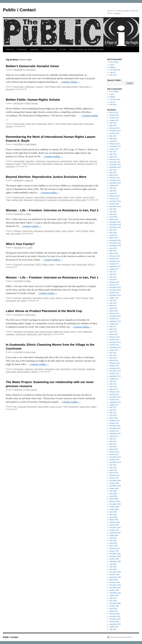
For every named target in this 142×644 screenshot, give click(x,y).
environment (74, 407)
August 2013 (114, 379)
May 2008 (113, 514)
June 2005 (113, 569)
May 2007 (113, 541)
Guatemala (90, 369)
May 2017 (113, 277)
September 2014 (115, 347)
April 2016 (113, 308)
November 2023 (115, 146)
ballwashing (88, 332)
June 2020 (113, 212)
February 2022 (115, 178)
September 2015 (115, 321)
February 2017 (115, 282)
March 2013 (114, 389)
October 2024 (114, 133)
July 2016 (113, 300)
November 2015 (115, 316)
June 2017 (113, 274)
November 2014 (115, 342)
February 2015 (115, 337)
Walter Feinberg (32, 103)
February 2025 (115, 128)
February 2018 (115, 256)
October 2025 (114, 118)
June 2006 (113, 567)
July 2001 (113, 629)
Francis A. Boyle (35, 164)
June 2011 (113, 441)
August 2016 (114, 298)
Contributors (22, 49)
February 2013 (115, 392)
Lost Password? (115, 70)
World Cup (47, 334)
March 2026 (114, 112)
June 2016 (113, 303)
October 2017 (114, 264)
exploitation (10, 334)
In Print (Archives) (49, 49)
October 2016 (114, 293)
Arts (15, 407)
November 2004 (115, 572)
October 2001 (114, 622)
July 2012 (113, 407)
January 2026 (114, 115)
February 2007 (115, 548)
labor (37, 332)
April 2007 (113, 543)
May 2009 (113, 494)
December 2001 (115, 616)
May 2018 (113, 251)
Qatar (40, 334)
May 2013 (113, 384)
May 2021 (113, 191)
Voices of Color (56, 407)
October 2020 (114, 204)
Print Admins (114, 62)
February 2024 (115, 144)
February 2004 (115, 582)
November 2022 (115, 165)
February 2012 (115, 420)
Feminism (29, 197)
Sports (73, 332)
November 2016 (115, 290)
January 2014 (114, 366)
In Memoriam (30, 87)
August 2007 (114, 535)
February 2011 (115, 452)
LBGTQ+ (91, 265)
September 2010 (115, 462)
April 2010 (113, 470)
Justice (76, 161)
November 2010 (115, 457)
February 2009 (115, 501)
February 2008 (115, 522)
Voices (72, 197)
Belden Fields (56, 87)
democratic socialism (70, 87)
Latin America (65, 369)
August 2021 (114, 186)
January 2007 (114, 551)
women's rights (80, 200)
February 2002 (115, 614)
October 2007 (114, 530)
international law (70, 164)
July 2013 (113, 381)
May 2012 (113, 413)
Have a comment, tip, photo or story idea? (87, 49)
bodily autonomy (40, 200)
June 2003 (113, 598)
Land (57, 369)
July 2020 (113, 209)
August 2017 (114, 269)
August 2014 (114, 350)
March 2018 (114, 253)
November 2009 (115, 481)
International (39, 231)
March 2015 (114, 334)
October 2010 (114, 460)
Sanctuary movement (86, 164)
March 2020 (114, 219)
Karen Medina (31, 144)
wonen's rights (88, 197)
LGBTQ (38, 265)
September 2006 (115, 561)
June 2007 (113, 538)
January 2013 (114, 394)
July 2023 (113, 152)
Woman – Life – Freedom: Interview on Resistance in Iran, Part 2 (52, 210)
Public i (28, 214)
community (66, 265)
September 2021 (115, 183)
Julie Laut (29, 180)
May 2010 (113, 467)
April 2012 (113, 415)
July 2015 (113, 326)
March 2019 (114, 238)
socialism (39, 87)
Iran (13, 234)
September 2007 (115, 533)
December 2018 (115, 240)
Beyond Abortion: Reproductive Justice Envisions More (46, 177)
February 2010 (115, 475)
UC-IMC (63, 49)
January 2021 (114, 199)
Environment (32, 407)
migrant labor (32, 334)
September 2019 (115, 227)
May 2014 (113, 358)
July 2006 (113, 564)
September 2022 (115, 167)
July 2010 (113, 465)
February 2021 (115, 196)
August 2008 (114, 509)
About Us (10, 49)
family (73, 265)
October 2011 (114, 431)
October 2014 (114, 345)
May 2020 (113, 214)
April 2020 (113, 217)
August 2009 (114, 488)
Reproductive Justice (54, 197)
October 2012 (114, 400)
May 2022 (113, 172)
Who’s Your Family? (20, 244)
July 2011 (113, 439)
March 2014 (114, 360)
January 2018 (114, 259)
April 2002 (113, 608)
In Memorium (40, 161)
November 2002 (115, 603)
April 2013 (113, 387)
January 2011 (114, 454)
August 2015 (114, 324)
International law (53, 161)
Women (79, 197)
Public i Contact (19, 10)
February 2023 (115, 159)
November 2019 (115, 225)
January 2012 (114, 423)
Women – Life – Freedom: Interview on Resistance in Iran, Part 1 (52, 277)
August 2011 (114, 436)
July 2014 (113, 353)
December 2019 (115, 222)
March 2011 (114, 449)
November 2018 (115, 243)
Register (112, 67)
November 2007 (115, 528)
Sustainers (34, 49)
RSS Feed (113, 75)
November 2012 (115, 397)
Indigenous (29, 369)
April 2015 (113, 332)
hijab (91, 298)
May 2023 (113, 154)
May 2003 (113, 601)
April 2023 (113, 157)
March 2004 (114, 580)
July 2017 (113, 272)
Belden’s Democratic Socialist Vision (32, 66)
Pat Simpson (31, 70)
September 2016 (115, 295)
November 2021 (115, 180)
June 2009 (113, 491)
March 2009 (114, 499)
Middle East (84, 161)
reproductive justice (66, 200)
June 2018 (113, 248)
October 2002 (114, 606)
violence (34, 372)
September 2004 (115, 577)
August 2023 (114, 149)
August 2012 (114, 405)
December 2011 (115, 426)
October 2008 (114, 507)
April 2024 (113, 141)
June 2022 (113, 170)
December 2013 (115, 368)
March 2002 (114, 611)
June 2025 (113, 123)
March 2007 (114, 546)
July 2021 (113, 188)
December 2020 (115, 201)
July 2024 (113, 136)
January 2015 (114, 340)
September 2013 (115, 376)
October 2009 (114, 483)
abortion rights (19, 197)
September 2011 (115, 434)
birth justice (28, 200)
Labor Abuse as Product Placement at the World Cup (44, 311)
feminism (85, 231)
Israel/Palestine (66, 161)
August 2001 (114, 627)
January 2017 (114, 285)
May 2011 (113, 444)
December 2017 (115, 261)
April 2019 (113, 235)
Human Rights (19, 124)
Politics (45, 265)
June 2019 (113, 230)
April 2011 (113, 447)
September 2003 (115, 593)
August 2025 (114, 120)
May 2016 (113, 306)
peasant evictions (24, 372)
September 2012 (115, 402)
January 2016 (114, 313)
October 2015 (114, 319)
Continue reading (71, 82)
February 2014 (115, 363)
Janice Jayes (31, 315)
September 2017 (115, 266)
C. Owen (29, 248)
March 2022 (114, 175)
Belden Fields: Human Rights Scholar (33, 100)
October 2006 (114, 559)
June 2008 (113, 512)
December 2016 (115, 287)
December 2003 (115, 585)
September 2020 (115, 206)
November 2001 (115, 619)
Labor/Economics (46, 332)
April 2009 (113, 496)
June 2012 (113, 410)
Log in (112, 65)
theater (93, 407)
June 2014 (113, 355)
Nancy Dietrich (31, 390)
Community (18, 265)
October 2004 (114, 575)
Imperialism (30, 161)
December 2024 (115, 131)
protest (18, 234)
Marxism (9, 126)
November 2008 (115, 504)
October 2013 (114, 373)
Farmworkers (19, 369)
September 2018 (115, 246)
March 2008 (114, 520)
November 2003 (115, 588)
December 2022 (115, 162)
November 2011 (115, 428)
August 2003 (114, 595)
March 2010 (114, 473)
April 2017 (113, 280)
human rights (18, 87)
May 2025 (113, 125)
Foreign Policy (27, 231)
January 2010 (114, 478)
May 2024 (113, 139)
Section (51, 124)
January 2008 (114, 525)
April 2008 (113, 517)
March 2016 (114, 311)
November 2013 (115, 371)
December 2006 (115, 554)
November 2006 (115, 556)
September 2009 (115, 486)
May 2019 (113, 233)
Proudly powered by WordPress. (121, 637)
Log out (112, 72)
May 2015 (113, 329)
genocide (82, 369)
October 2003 (114, 590)
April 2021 (113, 193)
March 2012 (114, 418)
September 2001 (115, 624)
